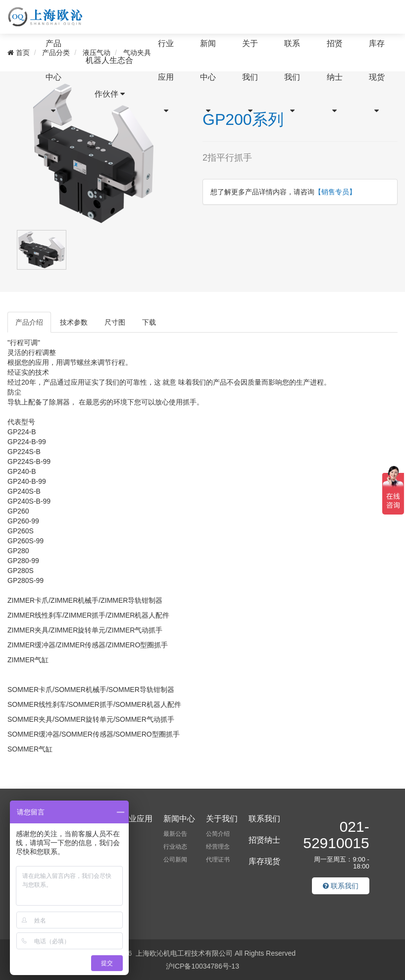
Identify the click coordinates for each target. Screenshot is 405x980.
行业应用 (166, 77)
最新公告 (175, 834)
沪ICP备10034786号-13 (202, 966)
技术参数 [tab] (74, 322)
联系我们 (292, 77)
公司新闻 (175, 860)
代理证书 (218, 860)
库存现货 (377, 77)
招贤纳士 (335, 77)
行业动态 (175, 847)
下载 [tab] (149, 322)
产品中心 (53, 77)
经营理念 (218, 847)
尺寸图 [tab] (115, 322)
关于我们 (250, 77)
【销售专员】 (335, 192)
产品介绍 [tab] (29, 322)
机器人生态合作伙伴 (109, 77)
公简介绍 (218, 834)
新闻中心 (208, 77)
